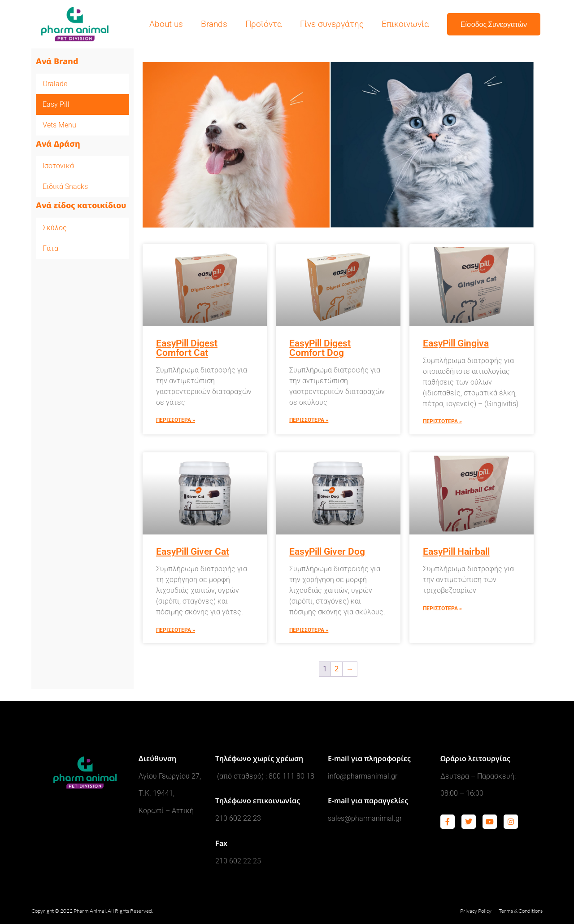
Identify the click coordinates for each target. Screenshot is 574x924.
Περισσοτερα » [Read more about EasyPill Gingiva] (442, 421)
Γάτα (50, 248)
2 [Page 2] (337, 669)
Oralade (55, 84)
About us (166, 24)
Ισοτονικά (58, 166)
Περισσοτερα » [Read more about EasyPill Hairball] (442, 609)
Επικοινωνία (405, 24)
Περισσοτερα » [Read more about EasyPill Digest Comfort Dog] (309, 420)
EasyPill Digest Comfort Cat (187, 348)
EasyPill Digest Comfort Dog (320, 348)
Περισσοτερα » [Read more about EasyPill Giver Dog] (309, 630)
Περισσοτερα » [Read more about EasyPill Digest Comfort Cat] (176, 420)
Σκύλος (55, 228)
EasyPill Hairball (456, 552)
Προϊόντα (264, 24)
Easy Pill (56, 104)
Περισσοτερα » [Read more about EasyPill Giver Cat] (176, 630)
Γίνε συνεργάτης (332, 24)
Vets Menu (59, 125)
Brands (214, 24)
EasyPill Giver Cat (193, 552)
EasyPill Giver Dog (327, 552)
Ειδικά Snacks (65, 186)
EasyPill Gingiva (456, 343)
